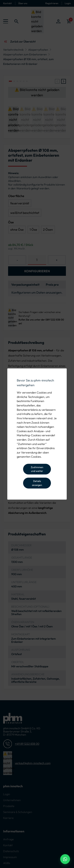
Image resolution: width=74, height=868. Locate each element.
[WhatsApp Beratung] (65, 859)
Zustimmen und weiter (37, 469)
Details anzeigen (37, 483)
